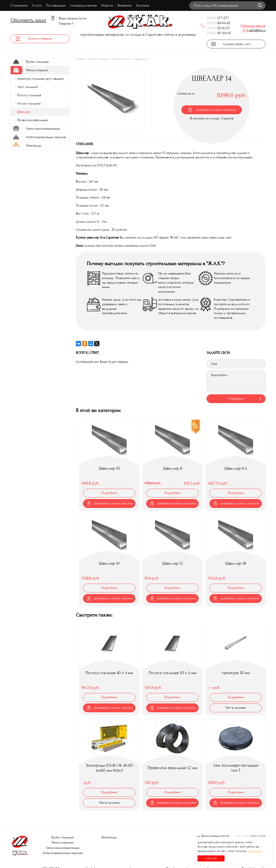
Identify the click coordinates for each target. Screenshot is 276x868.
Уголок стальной (29, 104)
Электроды (109, 837)
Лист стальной (27, 87)
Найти (260, 5)
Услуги (37, 5)
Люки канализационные (63, 848)
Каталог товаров (99, 59)
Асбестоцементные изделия (63, 853)
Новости (107, 5)
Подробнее (255, 851)
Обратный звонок (253, 26)
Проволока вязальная (32, 120)
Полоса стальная (29, 95)
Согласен (211, 858)
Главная (80, 59)
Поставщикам (56, 5)
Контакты (143, 5)
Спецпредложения (83, 5)
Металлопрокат (122, 59)
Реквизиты (125, 5)
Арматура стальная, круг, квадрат (41, 79)
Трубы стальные (62, 837)
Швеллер (141, 59)
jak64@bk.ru (254, 30)
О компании (19, 5)
